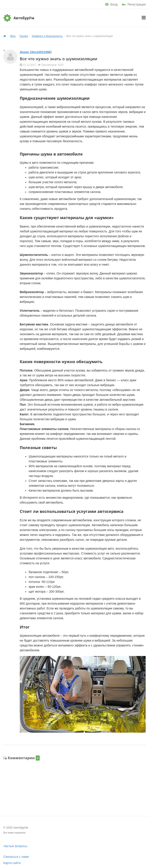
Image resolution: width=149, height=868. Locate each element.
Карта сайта (12, 863)
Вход (111, 4)
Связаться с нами (16, 857)
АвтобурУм (24, 18)
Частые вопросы (15, 846)
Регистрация (134, 4)
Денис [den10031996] (36, 52)
